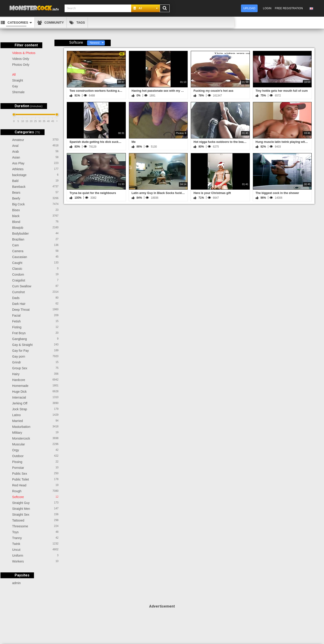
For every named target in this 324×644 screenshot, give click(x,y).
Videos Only (21, 59)
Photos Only (21, 65)
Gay (15, 86)
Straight (18, 80)
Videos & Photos (24, 53)
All (14, 75)
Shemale (18, 92)
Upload (249, 8)
